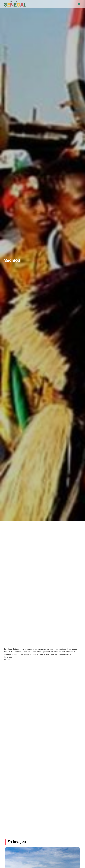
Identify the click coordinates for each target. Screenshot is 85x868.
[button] (79, 4)
